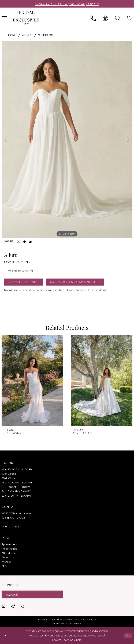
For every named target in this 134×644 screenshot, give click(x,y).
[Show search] (118, 18)
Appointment (9, 544)
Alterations (8, 553)
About (5, 557)
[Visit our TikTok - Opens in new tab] (13, 606)
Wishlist (6, 562)
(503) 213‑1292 (10, 527)
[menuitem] (93, 18)
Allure (27, 35)
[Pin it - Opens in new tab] (24, 242)
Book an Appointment (24, 282)
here (79, 640)
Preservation (9, 549)
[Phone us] (93, 18)
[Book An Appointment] (105, 18)
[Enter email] (32, 594)
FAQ (4, 566)
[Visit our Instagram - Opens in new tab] (3, 606)
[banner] (26, 18)
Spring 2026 (47, 35)
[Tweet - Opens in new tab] (18, 242)
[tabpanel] (67, 140)
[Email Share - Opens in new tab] (30, 242)
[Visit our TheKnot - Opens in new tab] (23, 606)
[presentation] (32, 381)
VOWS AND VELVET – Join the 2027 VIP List (67, 4)
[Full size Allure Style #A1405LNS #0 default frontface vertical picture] (67, 140)
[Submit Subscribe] (57, 594)
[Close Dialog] (5, 636)
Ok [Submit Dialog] (128, 636)
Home (12, 35)
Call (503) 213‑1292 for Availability (75, 282)
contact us (81, 290)
